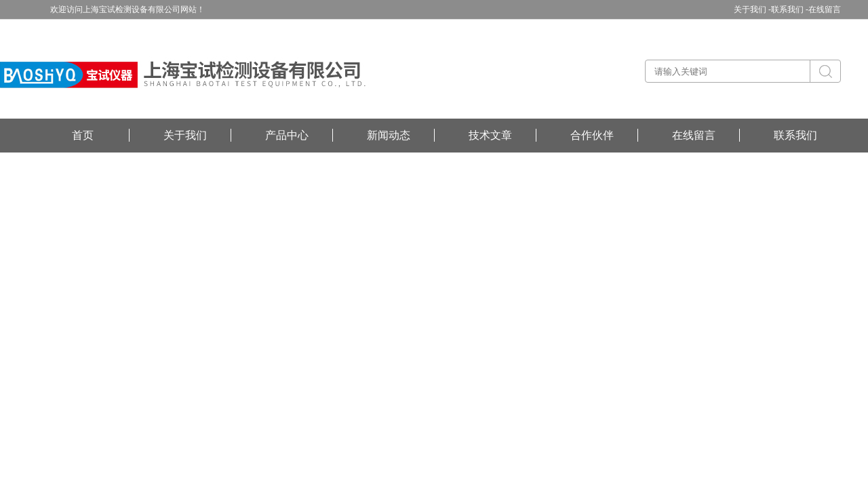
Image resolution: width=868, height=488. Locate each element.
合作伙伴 (592, 135)
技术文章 (490, 135)
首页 (83, 135)
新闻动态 (389, 135)
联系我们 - (790, 9)
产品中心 (287, 135)
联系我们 (795, 135)
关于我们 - (752, 9)
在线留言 (825, 9)
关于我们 (185, 135)
